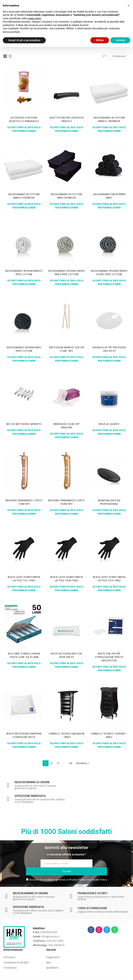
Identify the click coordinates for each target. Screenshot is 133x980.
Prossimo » (83, 763)
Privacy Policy (77, 872)
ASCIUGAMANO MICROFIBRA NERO (109, 196)
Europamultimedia (108, 975)
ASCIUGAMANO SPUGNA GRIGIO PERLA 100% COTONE (66, 273)
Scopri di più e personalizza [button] (24, 40)
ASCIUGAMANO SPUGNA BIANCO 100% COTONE (24, 273)
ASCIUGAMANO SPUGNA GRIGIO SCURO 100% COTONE (109, 273)
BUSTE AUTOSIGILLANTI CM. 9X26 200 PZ (67, 655)
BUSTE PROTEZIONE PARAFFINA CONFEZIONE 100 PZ (24, 735)
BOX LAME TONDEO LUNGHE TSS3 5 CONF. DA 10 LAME (24, 655)
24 (71, 763)
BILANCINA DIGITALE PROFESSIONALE (109, 502)
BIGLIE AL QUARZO (109, 424)
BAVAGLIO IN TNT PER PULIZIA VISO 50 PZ (109, 349)
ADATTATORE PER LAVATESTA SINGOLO (67, 119)
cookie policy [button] (34, 18)
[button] (128, 6)
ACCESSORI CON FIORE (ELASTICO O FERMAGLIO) (24, 119)
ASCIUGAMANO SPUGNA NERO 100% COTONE (24, 349)
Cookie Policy (99, 872)
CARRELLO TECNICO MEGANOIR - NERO (66, 735)
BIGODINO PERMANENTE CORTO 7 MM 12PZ (24, 502)
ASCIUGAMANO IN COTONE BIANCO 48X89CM (109, 119)
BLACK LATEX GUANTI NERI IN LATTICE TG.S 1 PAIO (109, 579)
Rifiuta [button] (100, 40)
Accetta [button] (120, 40)
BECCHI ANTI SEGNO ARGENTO (24, 424)
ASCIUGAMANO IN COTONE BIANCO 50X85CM (24, 196)
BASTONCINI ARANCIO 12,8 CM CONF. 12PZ (67, 349)
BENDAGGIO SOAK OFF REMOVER (67, 426)
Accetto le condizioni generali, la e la (67, 872)
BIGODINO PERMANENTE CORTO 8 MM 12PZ (67, 502)
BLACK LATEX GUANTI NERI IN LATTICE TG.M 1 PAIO (67, 579)
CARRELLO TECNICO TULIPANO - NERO (109, 735)
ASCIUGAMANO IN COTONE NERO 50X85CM (66, 196)
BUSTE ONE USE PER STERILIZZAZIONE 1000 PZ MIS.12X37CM (109, 657)
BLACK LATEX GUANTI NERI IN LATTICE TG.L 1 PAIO (24, 579)
